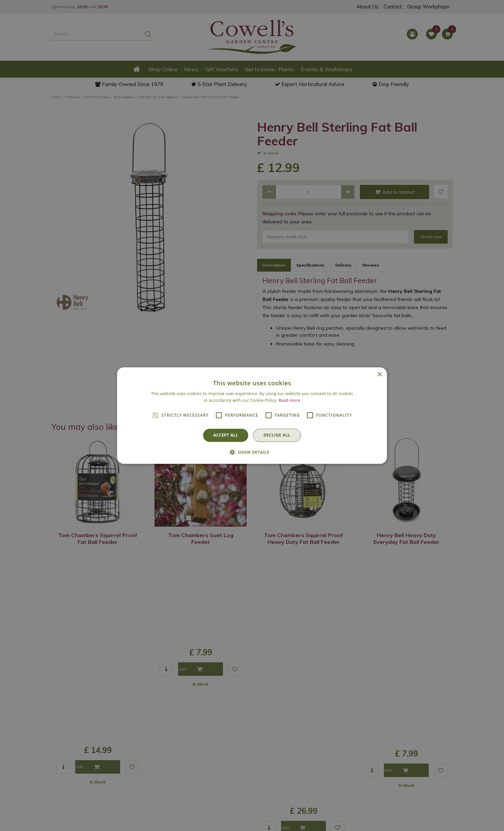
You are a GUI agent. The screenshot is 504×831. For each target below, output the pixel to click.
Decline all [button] (277, 435)
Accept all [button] (226, 435)
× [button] (379, 374)
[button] (252, 452)
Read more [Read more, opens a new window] (289, 400)
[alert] (252, 415)
